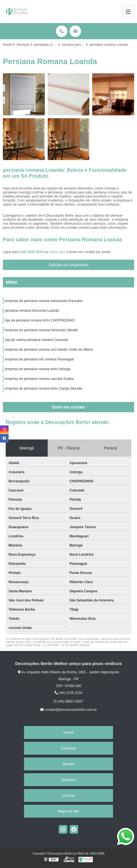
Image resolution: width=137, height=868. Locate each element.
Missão (68, 764)
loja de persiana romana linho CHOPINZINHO (40, 320)
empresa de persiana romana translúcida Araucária (44, 301)
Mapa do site (68, 811)
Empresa (68, 748)
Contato (68, 795)
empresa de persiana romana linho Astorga (38, 369)
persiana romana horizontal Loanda (32, 311)
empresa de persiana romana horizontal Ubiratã (41, 330)
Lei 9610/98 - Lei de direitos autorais (67, 645)
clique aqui (57, 252)
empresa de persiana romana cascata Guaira (39, 379)
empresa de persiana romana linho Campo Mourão (44, 388)
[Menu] (128, 11)
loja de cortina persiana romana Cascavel (36, 340)
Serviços (68, 780)
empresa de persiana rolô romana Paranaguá (39, 359)
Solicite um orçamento (69, 265)
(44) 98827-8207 (68, 701)
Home (69, 732)
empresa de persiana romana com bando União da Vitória (49, 350)
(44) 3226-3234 (32, 252)
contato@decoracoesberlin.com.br (68, 710)
